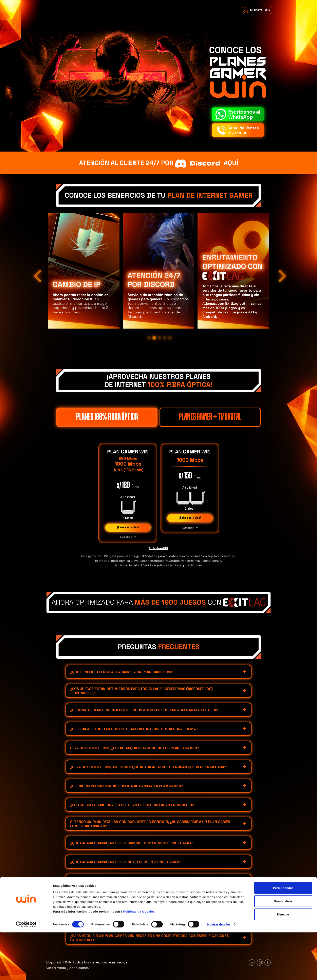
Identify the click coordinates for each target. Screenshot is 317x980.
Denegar (283, 962)
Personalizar (283, 949)
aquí (206, 163)
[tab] (158, 672)
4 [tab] (165, 338)
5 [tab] (170, 338)
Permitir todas (283, 935)
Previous (35, 271)
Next (280, 271)
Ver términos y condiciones (201, 561)
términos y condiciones (185, 565)
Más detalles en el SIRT (158, 548)
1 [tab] (149, 338)
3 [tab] (160, 338)
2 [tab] (154, 338)
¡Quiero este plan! (128, 527)
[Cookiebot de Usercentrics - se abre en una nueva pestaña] (26, 972)
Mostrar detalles (219, 972)
